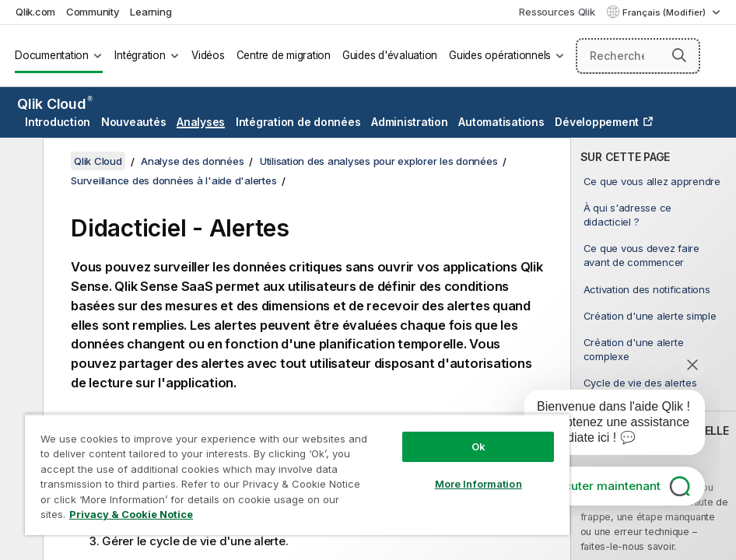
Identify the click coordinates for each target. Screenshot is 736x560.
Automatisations (501, 122)
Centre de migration (284, 55)
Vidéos (208, 55)
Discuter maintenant (604, 486)
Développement (597, 122)
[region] (297, 474)
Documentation (52, 55)
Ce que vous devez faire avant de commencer (641, 255)
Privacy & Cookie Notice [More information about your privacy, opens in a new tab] (131, 514)
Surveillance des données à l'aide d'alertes (173, 180)
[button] (679, 55)
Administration (410, 122)
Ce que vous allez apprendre (652, 181)
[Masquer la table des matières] (19, 162)
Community (93, 12)
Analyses (201, 122)
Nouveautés (134, 122)
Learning (151, 12)
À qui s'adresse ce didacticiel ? (628, 215)
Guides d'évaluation (390, 55)
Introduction (58, 122)
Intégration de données (298, 122)
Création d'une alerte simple (650, 316)
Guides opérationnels (500, 55)
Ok (478, 446)
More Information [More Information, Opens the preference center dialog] (478, 484)
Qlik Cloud (55, 104)
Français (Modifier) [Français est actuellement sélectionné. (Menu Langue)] (665, 12)
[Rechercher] (638, 56)
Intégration (140, 55)
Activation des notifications (647, 289)
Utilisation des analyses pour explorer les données (379, 161)
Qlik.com (35, 12)
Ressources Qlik (557, 12)
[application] (604, 425)
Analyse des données (192, 161)
